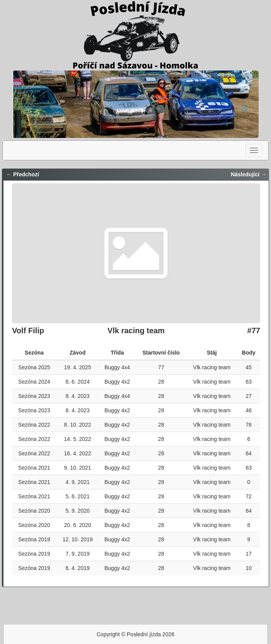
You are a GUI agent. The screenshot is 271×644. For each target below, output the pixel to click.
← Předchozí (23, 174)
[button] (27, 104)
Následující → (249, 174)
